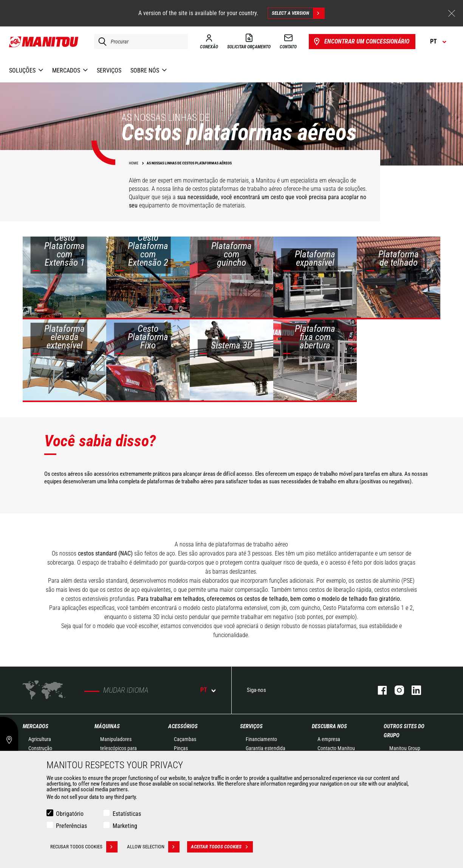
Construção (40, 748)
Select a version (298, 13)
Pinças (181, 748)
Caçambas (185, 739)
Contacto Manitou (336, 748)
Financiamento (261, 739)
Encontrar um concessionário (361, 42)
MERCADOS (36, 726)
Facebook (379, 690)
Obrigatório (70, 814)
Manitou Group (405, 748)
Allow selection (153, 847)
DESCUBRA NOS (329, 726)
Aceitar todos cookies (222, 847)
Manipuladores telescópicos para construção (118, 748)
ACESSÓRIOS (183, 726)
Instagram (396, 690)
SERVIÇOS (251, 726)
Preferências (71, 826)
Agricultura (40, 739)
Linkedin (413, 690)
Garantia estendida (266, 748)
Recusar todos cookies (84, 847)
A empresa (329, 739)
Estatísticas (127, 814)
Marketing (125, 826)
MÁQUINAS (107, 726)
